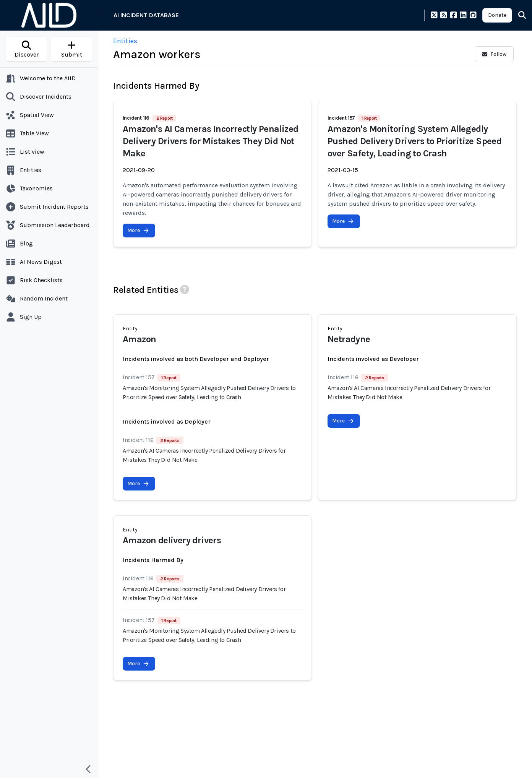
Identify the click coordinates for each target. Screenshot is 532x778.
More (138, 230)
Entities (125, 41)
